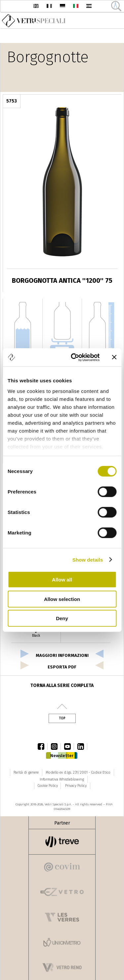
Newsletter (62, 756)
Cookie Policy (48, 786)
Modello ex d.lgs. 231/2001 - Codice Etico (78, 772)
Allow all (62, 580)
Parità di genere (26, 772)
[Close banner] (114, 357)
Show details (88, 559)
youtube (69, 746)
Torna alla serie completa (62, 685)
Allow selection (62, 599)
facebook (43, 746)
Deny (62, 618)
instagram (56, 746)
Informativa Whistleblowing (62, 779)
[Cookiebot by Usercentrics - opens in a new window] (74, 357)
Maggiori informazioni (62, 655)
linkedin (82, 746)
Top (62, 718)
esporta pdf (62, 667)
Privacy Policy (76, 786)
